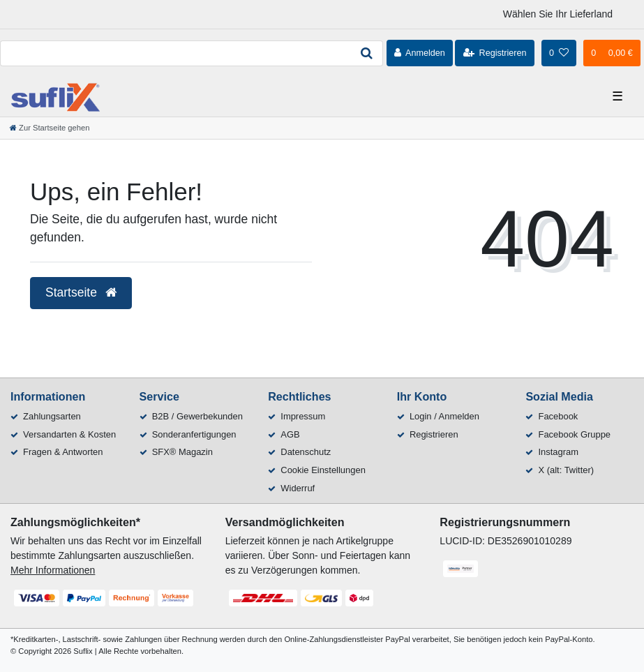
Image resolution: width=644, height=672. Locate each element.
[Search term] (175, 53)
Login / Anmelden (444, 416)
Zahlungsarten (52, 416)
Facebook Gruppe (574, 434)
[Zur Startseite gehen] (50, 128)
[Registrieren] (494, 53)
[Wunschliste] (559, 53)
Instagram (558, 452)
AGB (290, 434)
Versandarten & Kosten (69, 434)
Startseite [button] (81, 292)
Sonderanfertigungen (194, 434)
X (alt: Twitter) (566, 470)
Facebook (558, 416)
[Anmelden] (420, 53)
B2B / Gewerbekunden (197, 416)
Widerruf (298, 488)
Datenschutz (306, 452)
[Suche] (367, 53)
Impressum (303, 416)
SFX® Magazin (182, 452)
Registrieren (434, 434)
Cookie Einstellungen (323, 470)
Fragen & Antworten (63, 452)
